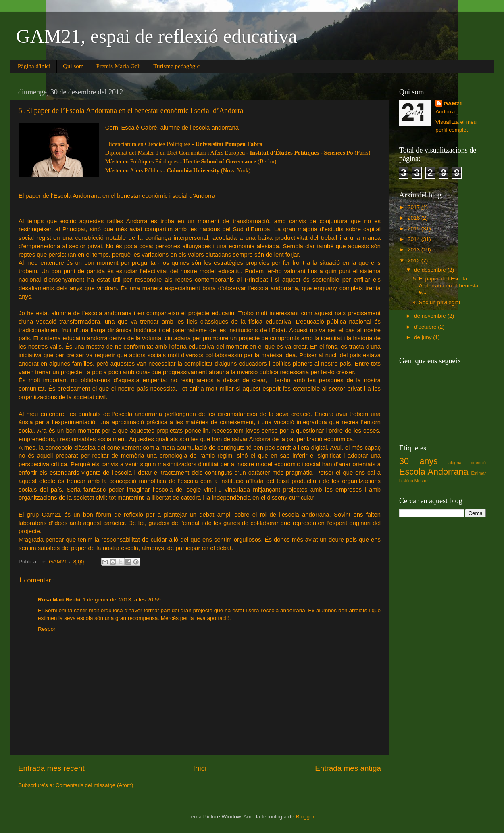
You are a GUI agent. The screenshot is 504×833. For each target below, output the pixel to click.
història (406, 481)
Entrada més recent (51, 768)
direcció (478, 463)
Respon (47, 629)
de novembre (431, 316)
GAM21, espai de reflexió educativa (157, 36)
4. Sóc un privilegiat (437, 302)
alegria (455, 463)
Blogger (305, 817)
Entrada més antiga (348, 768)
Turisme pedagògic (176, 66)
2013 (414, 250)
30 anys (419, 461)
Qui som (73, 66)
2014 (414, 239)
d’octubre (426, 327)
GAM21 (453, 104)
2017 (414, 207)
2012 (414, 261)
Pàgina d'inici (34, 66)
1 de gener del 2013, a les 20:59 (122, 600)
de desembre (431, 270)
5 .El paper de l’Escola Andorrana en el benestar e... (447, 285)
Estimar (478, 473)
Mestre (421, 481)
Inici (200, 768)
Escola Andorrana (434, 472)
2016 (414, 218)
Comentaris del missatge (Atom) (95, 785)
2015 (414, 229)
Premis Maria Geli (118, 66)
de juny (424, 337)
